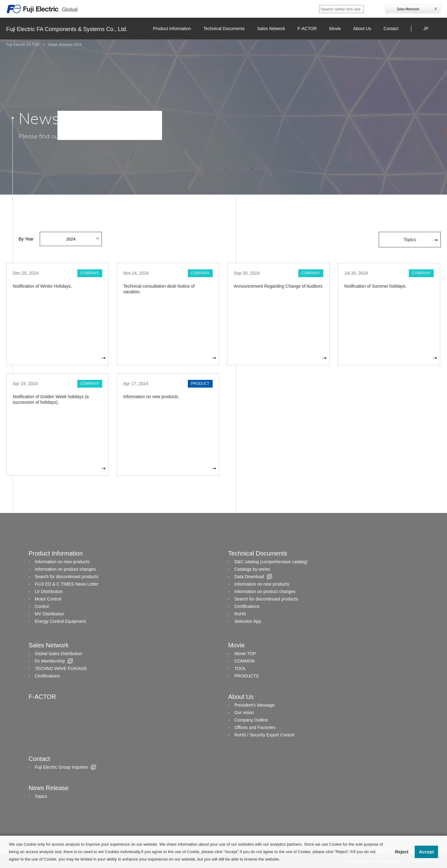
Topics (41, 796)
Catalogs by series (252, 569)
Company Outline (251, 720)
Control (42, 606)
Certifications (247, 606)
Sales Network (271, 29)
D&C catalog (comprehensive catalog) (271, 562)
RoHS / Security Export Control (264, 735)
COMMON (244, 661)
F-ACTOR (307, 29)
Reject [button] (402, 852)
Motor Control (48, 599)
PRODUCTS (247, 676)
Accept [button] (427, 852)
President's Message (255, 705)
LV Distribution (49, 591)
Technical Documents (224, 29)
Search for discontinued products (67, 577)
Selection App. (248, 621)
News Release (49, 788)
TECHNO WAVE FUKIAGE (61, 668)
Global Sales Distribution (59, 654)
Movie (335, 29)
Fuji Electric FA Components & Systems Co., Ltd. (67, 29)
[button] (282, 860)
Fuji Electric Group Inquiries (61, 767)
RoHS (240, 614)
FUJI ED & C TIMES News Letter (67, 584)
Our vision (244, 713)
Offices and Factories (255, 727)
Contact (391, 29)
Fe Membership (50, 661)
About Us (362, 29)
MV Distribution (50, 614)
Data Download (249, 577)
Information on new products (62, 562)
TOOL (240, 668)
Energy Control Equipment (60, 621)
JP (426, 29)
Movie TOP (245, 654)
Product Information (172, 29)
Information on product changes (65, 569)
